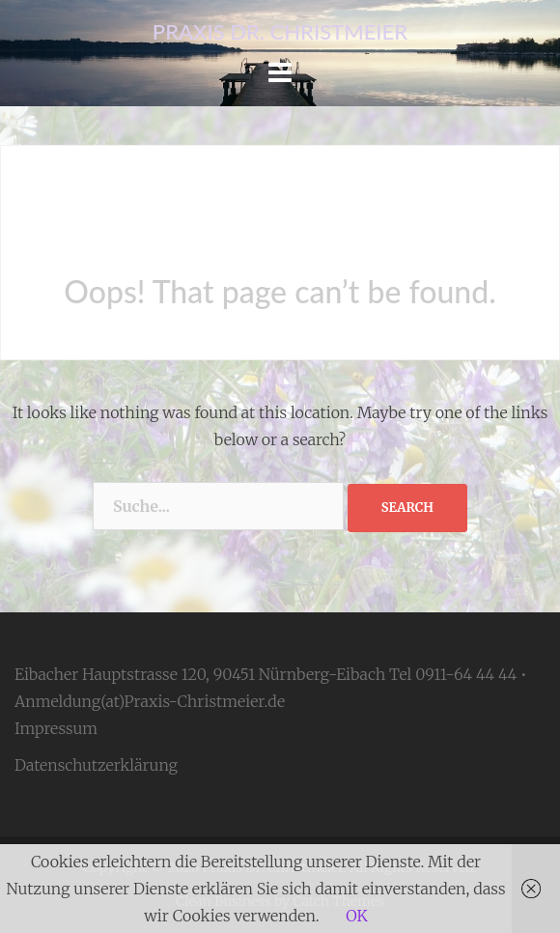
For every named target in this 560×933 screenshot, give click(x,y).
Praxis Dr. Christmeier (280, 31)
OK (356, 916)
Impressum (56, 728)
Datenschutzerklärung (96, 765)
